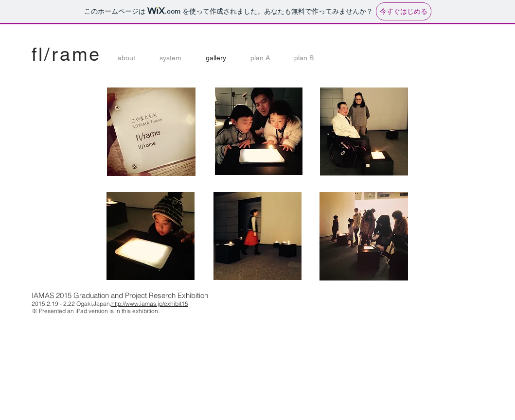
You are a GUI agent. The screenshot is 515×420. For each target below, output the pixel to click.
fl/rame (67, 54)
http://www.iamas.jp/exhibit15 (150, 304)
